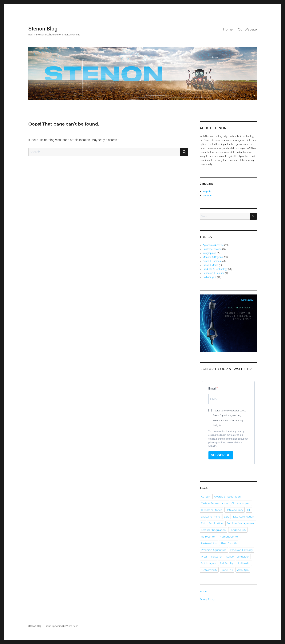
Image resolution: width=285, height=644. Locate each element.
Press (204, 557)
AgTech (206, 497)
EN (203, 523)
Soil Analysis (210, 277)
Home (228, 29)
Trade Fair (227, 570)
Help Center (208, 537)
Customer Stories (212, 249)
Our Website (247, 29)
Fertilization (216, 523)
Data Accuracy (235, 510)
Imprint (204, 591)
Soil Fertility (227, 563)
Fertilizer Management (241, 523)
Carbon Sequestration (214, 503)
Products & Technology (215, 269)
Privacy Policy (207, 599)
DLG (227, 517)
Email (213, 388)
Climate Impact (241, 503)
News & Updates (212, 261)
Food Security (238, 530)
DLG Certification (244, 517)
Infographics (209, 253)
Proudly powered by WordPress (61, 626)
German (207, 196)
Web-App (243, 570)
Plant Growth (229, 543)
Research (217, 557)
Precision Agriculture (214, 550)
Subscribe (221, 455)
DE (249, 510)
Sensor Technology (238, 557)
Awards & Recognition (227, 497)
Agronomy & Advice (213, 245)
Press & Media (211, 265)
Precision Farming (241, 550)
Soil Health (244, 563)
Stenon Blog (43, 29)
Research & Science (214, 273)
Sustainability (209, 570)
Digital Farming (211, 517)
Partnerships (209, 543)
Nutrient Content (230, 537)
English (207, 192)
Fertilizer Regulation (213, 530)
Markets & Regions (213, 257)
